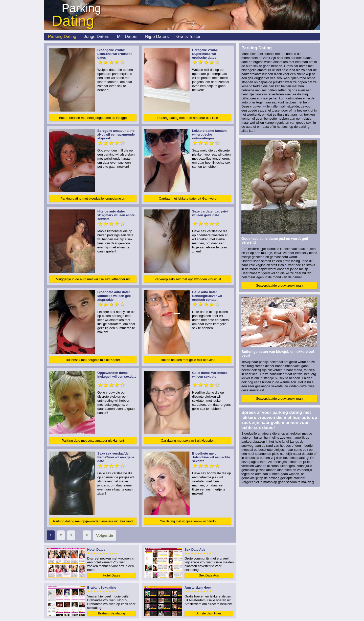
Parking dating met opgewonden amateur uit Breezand (93, 521)
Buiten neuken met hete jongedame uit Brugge (93, 118)
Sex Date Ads (209, 575)
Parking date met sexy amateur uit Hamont (93, 441)
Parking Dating (62, 37)
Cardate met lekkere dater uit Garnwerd (188, 198)
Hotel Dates (111, 575)
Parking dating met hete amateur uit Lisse (188, 118)
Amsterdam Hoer (209, 613)
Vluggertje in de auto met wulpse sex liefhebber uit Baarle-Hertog (93, 280)
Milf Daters (127, 37)
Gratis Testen (189, 37)
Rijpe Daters (157, 37)
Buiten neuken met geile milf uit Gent (188, 360)
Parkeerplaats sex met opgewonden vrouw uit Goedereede (188, 280)
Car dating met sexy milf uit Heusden (188, 441)
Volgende (105, 535)
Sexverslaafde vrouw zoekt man (279, 285)
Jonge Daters (97, 37)
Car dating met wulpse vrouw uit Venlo (188, 521)
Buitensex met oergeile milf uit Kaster (93, 360)
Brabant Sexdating (112, 613)
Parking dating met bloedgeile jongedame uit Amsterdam (93, 199)
